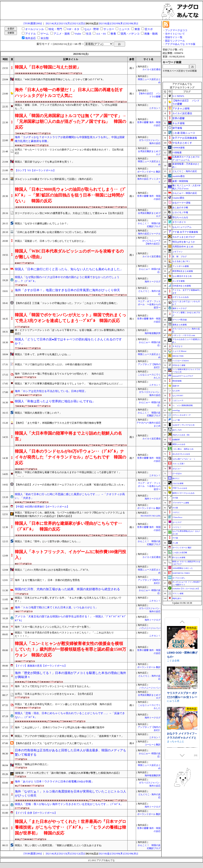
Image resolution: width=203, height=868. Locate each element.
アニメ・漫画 (62, 34)
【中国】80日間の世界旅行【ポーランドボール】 (42, 507)
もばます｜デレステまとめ (183, 425)
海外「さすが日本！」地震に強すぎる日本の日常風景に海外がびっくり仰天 (67, 290)
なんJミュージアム (182, 227)
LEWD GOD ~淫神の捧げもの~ (182, 741)
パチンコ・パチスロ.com (184, 335)
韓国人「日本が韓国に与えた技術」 (48, 67)
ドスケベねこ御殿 (177, 665)
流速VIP (176, 386)
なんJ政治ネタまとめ (182, 276)
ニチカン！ (155, 108)
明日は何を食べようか (184, 242)
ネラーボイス (179, 222)
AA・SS (101, 34)
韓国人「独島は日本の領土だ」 (32, 764)
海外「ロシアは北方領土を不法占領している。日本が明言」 (51, 391)
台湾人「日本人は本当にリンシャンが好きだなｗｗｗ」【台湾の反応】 (54, 694)
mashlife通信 (178, 176)
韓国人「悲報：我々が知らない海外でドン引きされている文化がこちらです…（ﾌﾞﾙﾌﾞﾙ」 (69, 804)
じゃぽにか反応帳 (180, 553)
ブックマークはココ (176, 30)
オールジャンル (35, 29)
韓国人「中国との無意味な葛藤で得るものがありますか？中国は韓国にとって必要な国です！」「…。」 (68, 474)
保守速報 (177, 128)
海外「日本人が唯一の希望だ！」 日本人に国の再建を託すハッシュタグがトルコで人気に (69, 93)
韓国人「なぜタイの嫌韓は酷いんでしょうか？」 (42, 223)
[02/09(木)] (118, 23)
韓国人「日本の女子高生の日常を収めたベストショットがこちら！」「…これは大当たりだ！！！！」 (64, 634)
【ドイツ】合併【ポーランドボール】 (36, 813)
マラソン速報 (178, 593)
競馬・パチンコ (130, 34)
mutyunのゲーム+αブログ (183, 376)
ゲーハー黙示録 (180, 320)
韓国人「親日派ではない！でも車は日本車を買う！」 (45, 162)
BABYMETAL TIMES (181, 573)
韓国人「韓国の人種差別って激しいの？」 (38, 413)
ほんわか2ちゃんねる (181, 454)
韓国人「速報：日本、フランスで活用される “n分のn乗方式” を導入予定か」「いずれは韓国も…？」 (66, 107)
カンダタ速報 (178, 281)
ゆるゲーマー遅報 (181, 203)
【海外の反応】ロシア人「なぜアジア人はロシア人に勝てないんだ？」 (54, 743)
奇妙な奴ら (177, 598)
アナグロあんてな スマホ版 (180, 44)
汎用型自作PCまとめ (183, 247)
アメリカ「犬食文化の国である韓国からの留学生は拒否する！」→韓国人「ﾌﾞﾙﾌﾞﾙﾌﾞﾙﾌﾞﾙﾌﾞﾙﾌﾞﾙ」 (70, 618)
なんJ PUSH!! (178, 396)
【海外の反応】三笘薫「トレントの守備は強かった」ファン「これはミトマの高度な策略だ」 (67, 303)
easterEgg (176, 410)
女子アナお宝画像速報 (185, 138)
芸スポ (149, 29)
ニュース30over (179, 351)
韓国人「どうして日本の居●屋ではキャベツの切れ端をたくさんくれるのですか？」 (68, 341)
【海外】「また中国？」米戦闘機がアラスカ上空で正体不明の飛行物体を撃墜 (58, 423)
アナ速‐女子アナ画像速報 (185, 232)
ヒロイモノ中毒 (180, 212)
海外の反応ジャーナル (149, 234)
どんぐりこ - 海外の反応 (185, 171)
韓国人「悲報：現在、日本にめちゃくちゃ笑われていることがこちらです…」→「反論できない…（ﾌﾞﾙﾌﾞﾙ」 (70, 715)
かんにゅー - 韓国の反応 (185, 193)
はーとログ (177, 522)
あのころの (177, 430)
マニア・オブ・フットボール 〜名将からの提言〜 (149, 304)
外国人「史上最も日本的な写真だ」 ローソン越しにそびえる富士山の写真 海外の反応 (63, 704)
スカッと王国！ (179, 464)
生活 (89, 34)
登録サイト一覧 (174, 37)
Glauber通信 (178, 198)
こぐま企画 (173, 746)
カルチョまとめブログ (184, 237)
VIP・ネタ (73, 29)
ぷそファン (177, 252)
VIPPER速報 (178, 148)
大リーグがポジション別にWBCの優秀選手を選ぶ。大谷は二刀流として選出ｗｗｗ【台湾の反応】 (70, 213)
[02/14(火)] (52, 23)
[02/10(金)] (105, 23)
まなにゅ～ (177, 469)
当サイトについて (175, 34)
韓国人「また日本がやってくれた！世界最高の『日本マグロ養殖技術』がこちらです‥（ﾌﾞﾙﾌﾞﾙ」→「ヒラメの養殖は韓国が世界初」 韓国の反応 (70, 827)
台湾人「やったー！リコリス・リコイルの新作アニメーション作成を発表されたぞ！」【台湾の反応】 (69, 151)
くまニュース (178, 400)
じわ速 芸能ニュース (184, 133)
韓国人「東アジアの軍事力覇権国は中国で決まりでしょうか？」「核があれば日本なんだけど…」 (69, 384)
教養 (113, 34)
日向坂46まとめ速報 (182, 286)
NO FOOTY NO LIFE (151, 516)
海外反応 (31, 38)
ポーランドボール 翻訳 (149, 172)
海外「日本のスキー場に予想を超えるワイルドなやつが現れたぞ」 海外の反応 (59, 374)
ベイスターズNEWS (181, 361)
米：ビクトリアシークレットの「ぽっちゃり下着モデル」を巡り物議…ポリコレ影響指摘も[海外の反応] (70, 332)
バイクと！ (177, 527)
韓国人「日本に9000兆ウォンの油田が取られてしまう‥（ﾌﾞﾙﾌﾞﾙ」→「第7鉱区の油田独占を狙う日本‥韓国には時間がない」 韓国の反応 (70, 195)
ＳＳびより (177, 346)
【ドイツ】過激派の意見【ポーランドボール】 (41, 666)
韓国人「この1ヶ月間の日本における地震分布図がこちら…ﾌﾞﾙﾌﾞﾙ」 (53, 570)
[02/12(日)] (79, 23)
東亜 (137, 29)
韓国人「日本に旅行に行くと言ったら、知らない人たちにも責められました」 (69, 269)
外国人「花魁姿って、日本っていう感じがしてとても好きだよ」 (51, 241)
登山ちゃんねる (180, 217)
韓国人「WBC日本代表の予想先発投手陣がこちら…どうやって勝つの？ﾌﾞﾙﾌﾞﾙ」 (60, 79)
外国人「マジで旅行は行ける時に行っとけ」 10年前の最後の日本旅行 (53, 364)
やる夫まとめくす (182, 143)
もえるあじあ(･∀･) (181, 261)
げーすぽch (177, 474)
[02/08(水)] (132, 23)
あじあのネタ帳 (180, 207)
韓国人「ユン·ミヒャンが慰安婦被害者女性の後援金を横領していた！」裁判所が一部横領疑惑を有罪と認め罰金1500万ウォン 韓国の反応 (70, 649)
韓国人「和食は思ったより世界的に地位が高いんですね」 (55, 401)
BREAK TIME (178, 356)
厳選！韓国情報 (180, 181)
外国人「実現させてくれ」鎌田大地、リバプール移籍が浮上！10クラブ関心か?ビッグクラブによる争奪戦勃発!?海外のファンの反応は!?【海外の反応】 (70, 514)
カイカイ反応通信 (151, 69)
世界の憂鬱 (178, 118)
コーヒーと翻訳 (153, 745)
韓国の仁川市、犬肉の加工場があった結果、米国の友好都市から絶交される (67, 589)
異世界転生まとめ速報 (183, 271)
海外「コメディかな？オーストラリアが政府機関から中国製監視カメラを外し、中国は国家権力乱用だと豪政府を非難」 (70, 139)
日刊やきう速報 (179, 365)
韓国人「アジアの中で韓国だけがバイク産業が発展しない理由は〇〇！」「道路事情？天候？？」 (69, 736)
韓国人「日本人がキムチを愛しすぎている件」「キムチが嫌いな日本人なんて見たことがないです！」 (68, 600)
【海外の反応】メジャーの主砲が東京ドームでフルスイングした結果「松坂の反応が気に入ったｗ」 (70, 485)
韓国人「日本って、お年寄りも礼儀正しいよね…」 (43, 354)
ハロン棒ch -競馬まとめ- (183, 449)
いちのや (172, 706)
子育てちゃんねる (180, 488)
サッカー (109, 29)
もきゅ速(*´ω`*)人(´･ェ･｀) (184, 459)
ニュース (124, 29)
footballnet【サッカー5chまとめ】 (186, 589)
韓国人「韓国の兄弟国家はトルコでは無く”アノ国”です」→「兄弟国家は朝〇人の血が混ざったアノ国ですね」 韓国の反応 (70, 121)
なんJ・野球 (92, 29)
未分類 (45, 38)
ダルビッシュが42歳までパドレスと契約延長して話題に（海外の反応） (54, 179)
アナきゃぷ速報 (181, 108)
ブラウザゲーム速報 (181, 503)
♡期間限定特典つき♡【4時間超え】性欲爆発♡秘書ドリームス (181, 702)
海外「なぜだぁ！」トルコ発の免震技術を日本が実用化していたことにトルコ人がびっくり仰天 (70, 794)
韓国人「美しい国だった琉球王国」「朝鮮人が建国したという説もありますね (58, 845)
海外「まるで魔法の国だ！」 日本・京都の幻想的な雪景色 (47, 580)
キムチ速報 (178, 123)
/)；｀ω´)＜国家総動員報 (182, 405)
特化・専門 (55, 29)
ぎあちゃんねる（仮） (182, 435)
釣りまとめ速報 (179, 557)
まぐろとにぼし (179, 578)
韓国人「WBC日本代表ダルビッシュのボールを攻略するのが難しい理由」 (69, 254)
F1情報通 (177, 152)
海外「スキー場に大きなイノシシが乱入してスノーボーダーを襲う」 (53, 627)
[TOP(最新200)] (33, 23)
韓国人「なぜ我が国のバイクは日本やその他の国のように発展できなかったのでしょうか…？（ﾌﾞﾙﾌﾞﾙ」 (67, 279)
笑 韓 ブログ (180, 257)
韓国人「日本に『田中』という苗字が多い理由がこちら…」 (48, 541)
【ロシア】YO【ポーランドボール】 (35, 170)
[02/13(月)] (65, 23)
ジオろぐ (176, 512)
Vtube (78, 34)
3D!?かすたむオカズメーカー (182, 659)
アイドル (31, 34)
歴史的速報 (177, 381)
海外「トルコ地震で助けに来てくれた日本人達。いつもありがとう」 (56, 607)
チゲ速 (175, 538)
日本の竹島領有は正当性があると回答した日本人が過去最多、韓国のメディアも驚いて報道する (70, 752)
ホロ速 (175, 508)
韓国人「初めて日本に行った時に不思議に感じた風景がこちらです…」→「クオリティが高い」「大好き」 (70, 496)
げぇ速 (175, 543)
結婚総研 (176, 440)
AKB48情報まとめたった (183, 568)
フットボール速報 (181, 266)
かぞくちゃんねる (181, 297)
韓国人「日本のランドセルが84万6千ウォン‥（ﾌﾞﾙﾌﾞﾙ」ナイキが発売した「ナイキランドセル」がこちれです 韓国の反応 (70, 457)
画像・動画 (151, 34)
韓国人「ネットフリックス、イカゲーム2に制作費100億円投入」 (70, 555)
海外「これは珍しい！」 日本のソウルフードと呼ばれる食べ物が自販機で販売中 (60, 727)
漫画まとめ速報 (180, 325)
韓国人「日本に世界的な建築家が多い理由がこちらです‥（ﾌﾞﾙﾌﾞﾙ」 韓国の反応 (68, 526)
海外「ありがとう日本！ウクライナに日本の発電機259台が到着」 (54, 781)
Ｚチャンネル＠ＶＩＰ (182, 415)
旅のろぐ (176, 478)
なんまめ (176, 391)
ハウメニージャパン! (150, 628)
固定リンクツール (175, 41)
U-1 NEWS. (178, 96)
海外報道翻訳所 (153, 333)
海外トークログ (153, 282)
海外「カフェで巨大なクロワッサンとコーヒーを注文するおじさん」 (53, 686)
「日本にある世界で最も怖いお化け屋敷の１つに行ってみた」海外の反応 (56, 232)
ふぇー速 (176, 420)
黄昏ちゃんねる (179, 444)
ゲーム (45, 34)
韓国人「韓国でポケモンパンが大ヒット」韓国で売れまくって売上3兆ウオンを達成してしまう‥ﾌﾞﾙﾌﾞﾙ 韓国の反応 (70, 318)
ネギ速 (175, 498)
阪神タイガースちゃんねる (183, 493)
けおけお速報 (178, 483)
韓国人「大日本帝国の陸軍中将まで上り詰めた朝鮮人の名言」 (68, 436)
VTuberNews (177, 517)
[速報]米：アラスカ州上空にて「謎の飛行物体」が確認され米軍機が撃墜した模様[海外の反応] (67, 773)
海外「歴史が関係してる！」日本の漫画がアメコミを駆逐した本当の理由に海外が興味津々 (70, 675)
